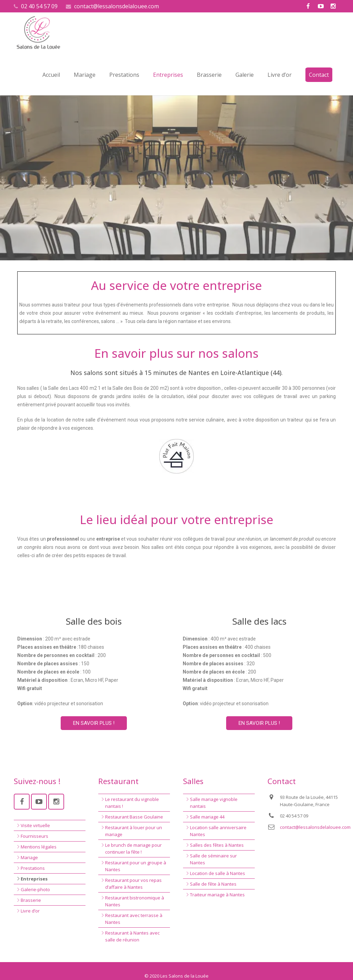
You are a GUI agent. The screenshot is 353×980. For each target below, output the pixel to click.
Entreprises (34, 879)
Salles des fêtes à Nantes (217, 845)
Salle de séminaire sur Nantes (213, 859)
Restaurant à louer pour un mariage (134, 831)
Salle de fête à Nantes (213, 884)
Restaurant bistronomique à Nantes (135, 901)
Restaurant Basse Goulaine (134, 817)
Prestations (33, 868)
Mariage (29, 857)
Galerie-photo (35, 889)
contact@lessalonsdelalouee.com (117, 6)
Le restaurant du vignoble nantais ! (132, 803)
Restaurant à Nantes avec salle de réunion (132, 936)
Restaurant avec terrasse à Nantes (134, 919)
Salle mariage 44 (207, 817)
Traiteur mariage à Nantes (217, 895)
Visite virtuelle (35, 825)
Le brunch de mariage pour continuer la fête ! (133, 848)
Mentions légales (39, 847)
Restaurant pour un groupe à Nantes (136, 866)
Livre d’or (30, 911)
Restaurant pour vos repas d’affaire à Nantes (133, 884)
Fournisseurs (34, 836)
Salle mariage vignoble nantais (214, 803)
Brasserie (31, 900)
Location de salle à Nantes (218, 873)
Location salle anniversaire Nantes (218, 831)
